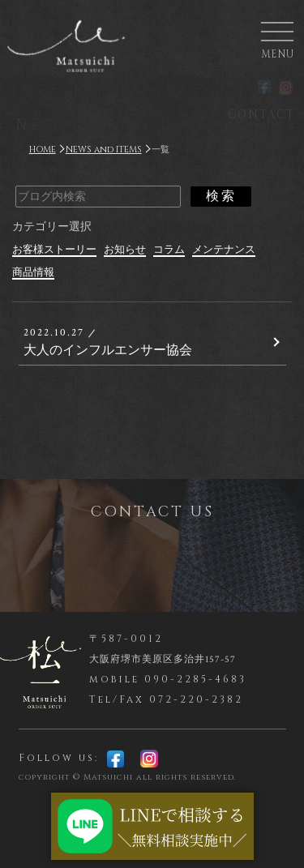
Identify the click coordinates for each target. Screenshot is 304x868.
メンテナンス (224, 250)
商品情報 (33, 273)
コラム (169, 250)
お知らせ (125, 250)
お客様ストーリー (54, 250)
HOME (43, 150)
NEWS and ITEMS (104, 150)
